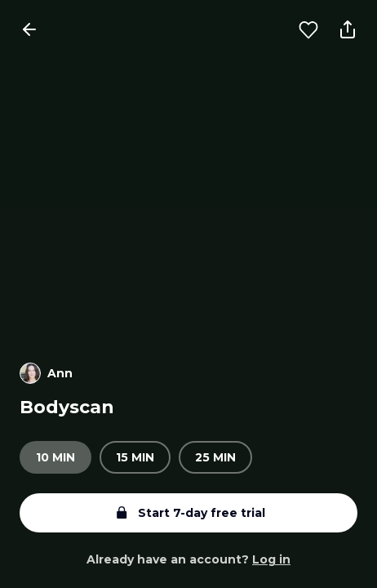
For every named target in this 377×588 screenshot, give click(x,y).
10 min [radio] (55, 457)
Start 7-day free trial (188, 513)
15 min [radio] (135, 457)
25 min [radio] (215, 457)
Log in (271, 559)
